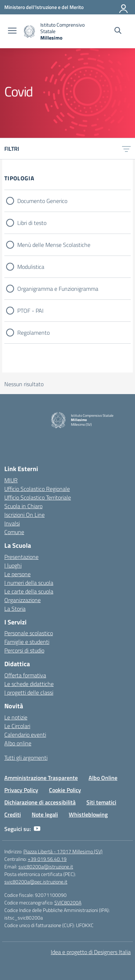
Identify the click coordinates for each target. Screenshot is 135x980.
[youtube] (37, 829)
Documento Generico (42, 201)
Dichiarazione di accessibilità (40, 802)
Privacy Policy (21, 790)
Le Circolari (17, 726)
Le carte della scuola (29, 591)
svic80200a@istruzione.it (46, 866)
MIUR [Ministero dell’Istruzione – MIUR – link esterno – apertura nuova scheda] (11, 480)
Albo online (18, 743)
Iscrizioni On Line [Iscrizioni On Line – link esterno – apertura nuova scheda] (24, 515)
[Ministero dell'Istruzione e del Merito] (44, 7)
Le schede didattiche (29, 684)
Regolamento (33, 333)
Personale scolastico (29, 633)
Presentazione (21, 557)
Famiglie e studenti (27, 642)
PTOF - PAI (30, 311)
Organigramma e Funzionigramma (58, 289)
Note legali (45, 814)
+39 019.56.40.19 (47, 859)
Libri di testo (32, 223)
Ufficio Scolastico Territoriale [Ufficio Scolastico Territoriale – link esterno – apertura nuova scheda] (38, 497)
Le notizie (16, 717)
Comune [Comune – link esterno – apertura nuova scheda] (14, 532)
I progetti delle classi (29, 692)
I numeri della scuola (29, 583)
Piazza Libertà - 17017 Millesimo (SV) (63, 851)
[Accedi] (124, 7)
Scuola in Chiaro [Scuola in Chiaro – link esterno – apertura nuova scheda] (23, 506)
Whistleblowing (88, 814)
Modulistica (31, 267)
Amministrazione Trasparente (41, 778)
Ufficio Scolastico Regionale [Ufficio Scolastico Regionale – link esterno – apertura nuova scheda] (37, 489)
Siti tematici (101, 802)
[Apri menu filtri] (126, 149)
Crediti (13, 814)
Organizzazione (22, 600)
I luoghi (13, 565)
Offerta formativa (25, 675)
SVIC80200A (68, 902)
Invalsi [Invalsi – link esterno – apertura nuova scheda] (12, 523)
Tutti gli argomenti (26, 758)
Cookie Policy (65, 790)
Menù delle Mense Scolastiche (54, 245)
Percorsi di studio (24, 650)
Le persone (17, 574)
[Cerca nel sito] (118, 31)
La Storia (15, 609)
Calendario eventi (25, 735)
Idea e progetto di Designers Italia (91, 952)
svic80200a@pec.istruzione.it (36, 882)
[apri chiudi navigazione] (12, 31)
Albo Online (103, 778)
